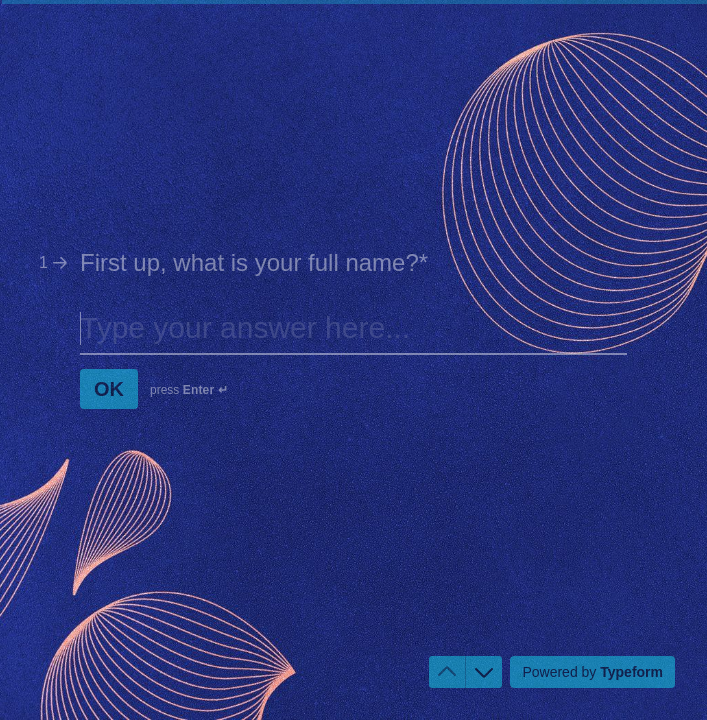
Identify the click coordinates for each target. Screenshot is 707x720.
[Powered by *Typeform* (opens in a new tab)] (592, 672)
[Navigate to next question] (484, 672)
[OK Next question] (109, 389)
